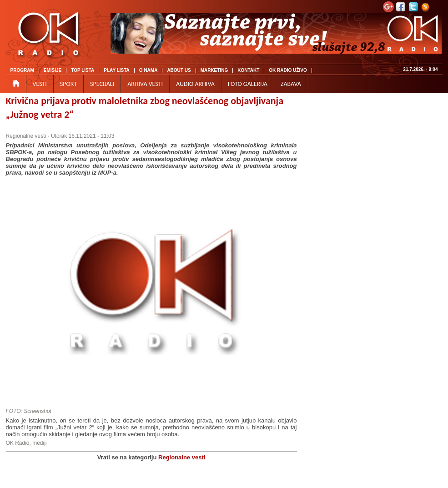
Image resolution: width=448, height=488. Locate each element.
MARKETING (214, 70)
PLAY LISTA (117, 70)
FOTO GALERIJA (248, 84)
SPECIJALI (102, 84)
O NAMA (148, 70)
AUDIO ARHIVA (195, 84)
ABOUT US (179, 70)
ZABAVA (291, 84)
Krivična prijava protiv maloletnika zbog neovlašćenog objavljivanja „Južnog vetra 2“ (145, 108)
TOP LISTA (83, 70)
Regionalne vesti (26, 136)
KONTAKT (248, 70)
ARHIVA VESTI (145, 84)
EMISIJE (53, 70)
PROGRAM (22, 70)
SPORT (68, 84)
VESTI (40, 84)
